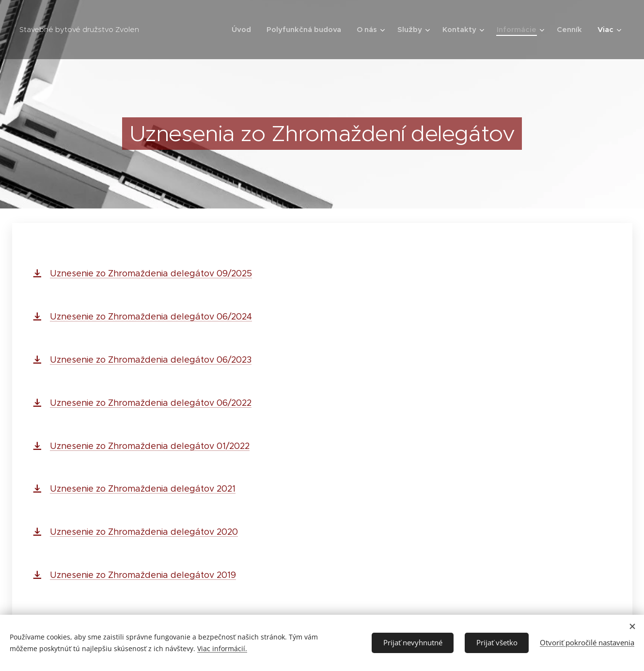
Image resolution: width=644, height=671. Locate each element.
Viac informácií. (222, 648)
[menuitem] (244, 30)
